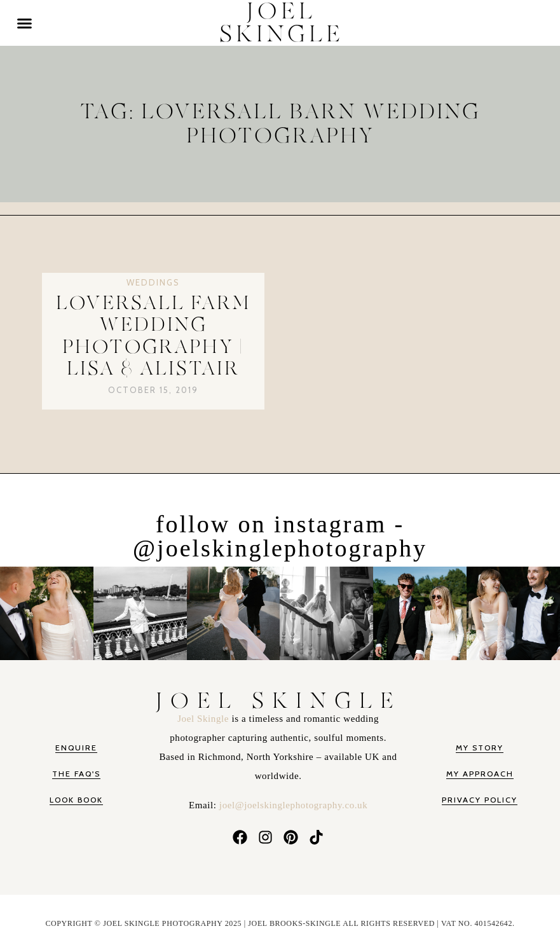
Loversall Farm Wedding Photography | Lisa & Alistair (153, 336)
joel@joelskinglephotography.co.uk (293, 805)
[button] (25, 23)
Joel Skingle (204, 719)
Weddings (153, 282)
